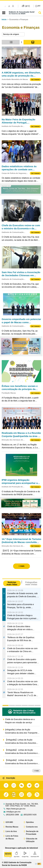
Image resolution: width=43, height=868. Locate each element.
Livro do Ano (11, 831)
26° (28, 6)
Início (4, 19)
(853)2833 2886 (12, 815)
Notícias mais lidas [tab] (12, 583)
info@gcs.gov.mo (13, 812)
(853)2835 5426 (30, 815)
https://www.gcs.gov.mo (16, 809)
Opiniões (30, 822)
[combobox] (13, 34)
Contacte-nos (32, 827)
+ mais (36, 771)
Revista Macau (12, 827)
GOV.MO (9, 822)
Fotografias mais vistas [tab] (31, 583)
